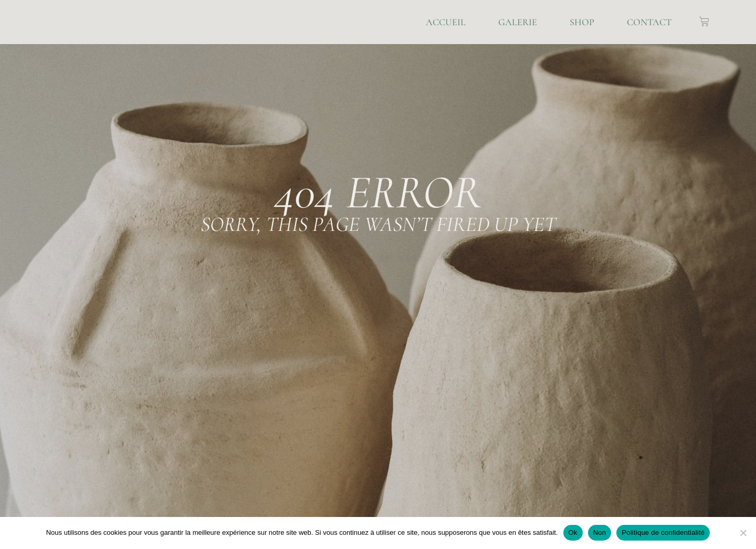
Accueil (446, 22)
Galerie (518, 22)
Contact (649, 22)
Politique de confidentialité (663, 532)
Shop (582, 22)
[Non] (743, 533)
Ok (573, 532)
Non (600, 532)
